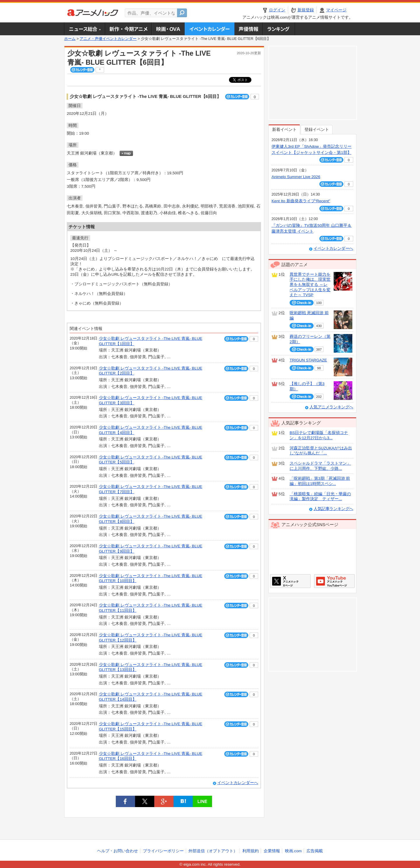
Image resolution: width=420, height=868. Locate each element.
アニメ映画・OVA (168, 29)
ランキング (279, 29)
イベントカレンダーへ (238, 783)
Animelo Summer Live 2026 (296, 177)
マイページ (336, 10)
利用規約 (251, 851)
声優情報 (249, 29)
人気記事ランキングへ (333, 509)
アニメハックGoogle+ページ (334, 581)
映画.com (293, 851)
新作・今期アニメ (128, 29)
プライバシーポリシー (163, 851)
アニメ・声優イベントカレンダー (210, 29)
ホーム (70, 39)
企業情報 (272, 851)
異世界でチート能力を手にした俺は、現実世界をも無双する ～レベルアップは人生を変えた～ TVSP (310, 285)
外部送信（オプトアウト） (213, 851)
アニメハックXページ (290, 581)
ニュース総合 (85, 29)
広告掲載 (315, 851)
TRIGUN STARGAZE (308, 360)
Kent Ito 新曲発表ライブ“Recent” (301, 201)
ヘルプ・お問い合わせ (118, 851)
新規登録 (306, 10)
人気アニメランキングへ (331, 407)
